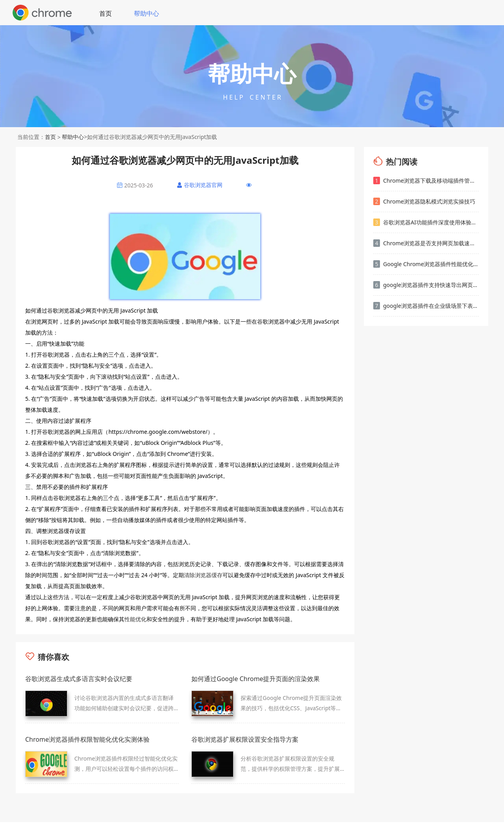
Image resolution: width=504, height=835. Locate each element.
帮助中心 (146, 13)
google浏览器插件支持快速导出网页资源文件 (426, 285)
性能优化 (135, 619)
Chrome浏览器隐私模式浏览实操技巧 (424, 201)
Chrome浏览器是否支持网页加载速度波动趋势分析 (426, 243)
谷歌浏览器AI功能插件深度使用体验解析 (426, 222)
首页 (106, 13)
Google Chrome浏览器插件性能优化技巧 (426, 264)
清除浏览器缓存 (203, 575)
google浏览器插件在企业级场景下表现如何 (426, 306)
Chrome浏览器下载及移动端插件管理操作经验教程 (426, 181)
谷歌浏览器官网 (203, 185)
